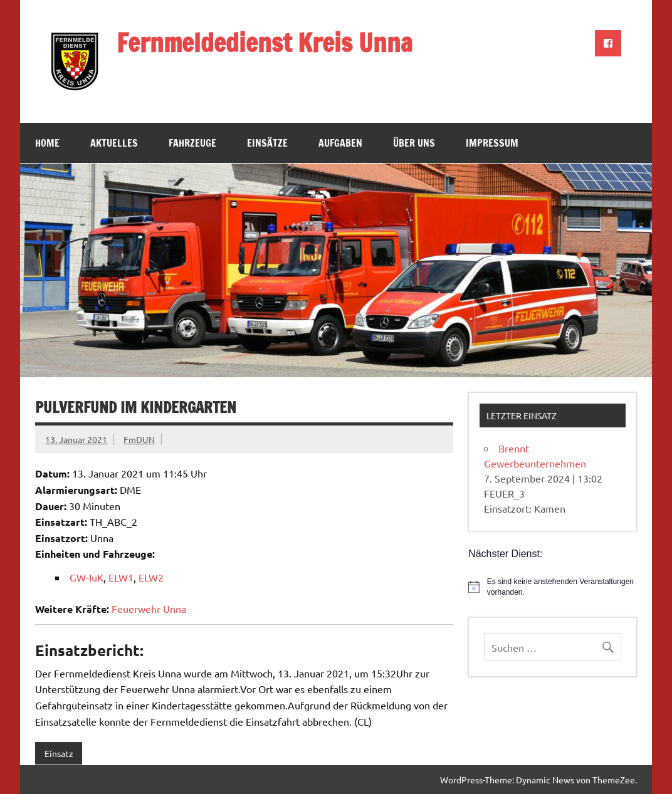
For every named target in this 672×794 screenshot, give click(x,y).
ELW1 (121, 577)
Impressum (492, 143)
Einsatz (59, 753)
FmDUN (139, 439)
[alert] (553, 587)
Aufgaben (340, 143)
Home (47, 143)
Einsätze (267, 143)
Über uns (414, 143)
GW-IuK (87, 577)
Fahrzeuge (192, 143)
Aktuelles (114, 143)
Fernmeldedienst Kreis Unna (265, 42)
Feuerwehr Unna (149, 609)
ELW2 (151, 577)
